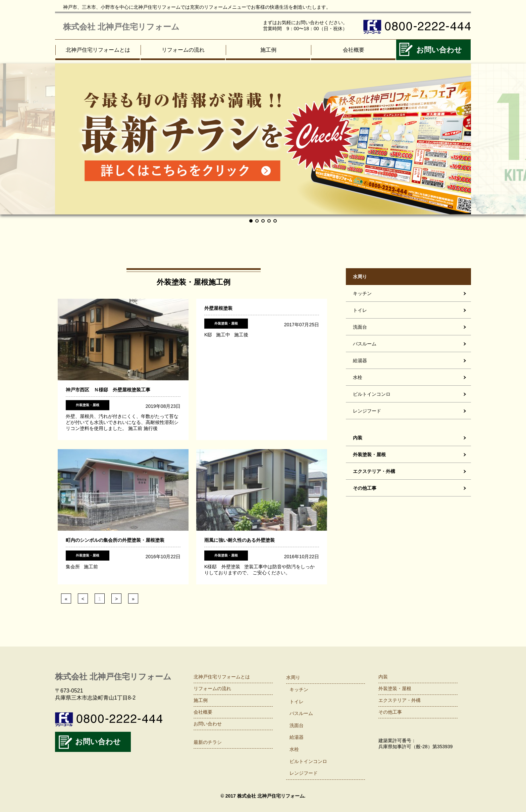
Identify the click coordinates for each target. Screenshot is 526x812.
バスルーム (365, 344)
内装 (358, 438)
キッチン (362, 293)
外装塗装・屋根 (369, 455)
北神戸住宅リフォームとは (98, 50)
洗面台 (360, 327)
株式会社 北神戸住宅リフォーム (121, 27)
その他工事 (365, 488)
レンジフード (367, 411)
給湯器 (360, 361)
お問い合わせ (439, 50)
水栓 (358, 377)
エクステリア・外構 (374, 471)
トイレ (360, 310)
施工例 (268, 50)
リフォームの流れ (183, 50)
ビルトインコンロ (372, 394)
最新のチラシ (208, 742)
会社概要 (354, 50)
